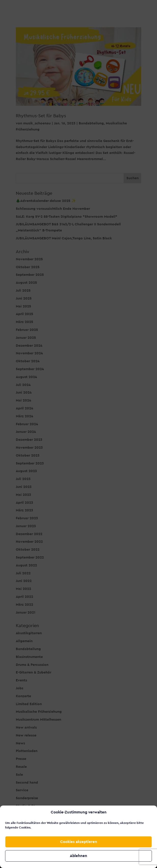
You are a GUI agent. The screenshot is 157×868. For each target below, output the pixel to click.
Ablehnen (78, 856)
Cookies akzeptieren (79, 842)
